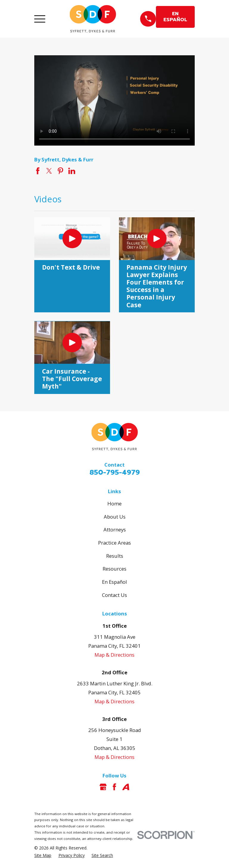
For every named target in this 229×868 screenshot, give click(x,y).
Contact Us (114, 595)
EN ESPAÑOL (175, 17)
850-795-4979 (115, 472)
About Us (115, 517)
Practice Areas (114, 543)
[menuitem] (43, 855)
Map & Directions (114, 655)
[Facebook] (114, 787)
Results (115, 556)
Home (114, 503)
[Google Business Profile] (103, 787)
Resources (114, 569)
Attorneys (115, 529)
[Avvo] (126, 787)
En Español (114, 582)
